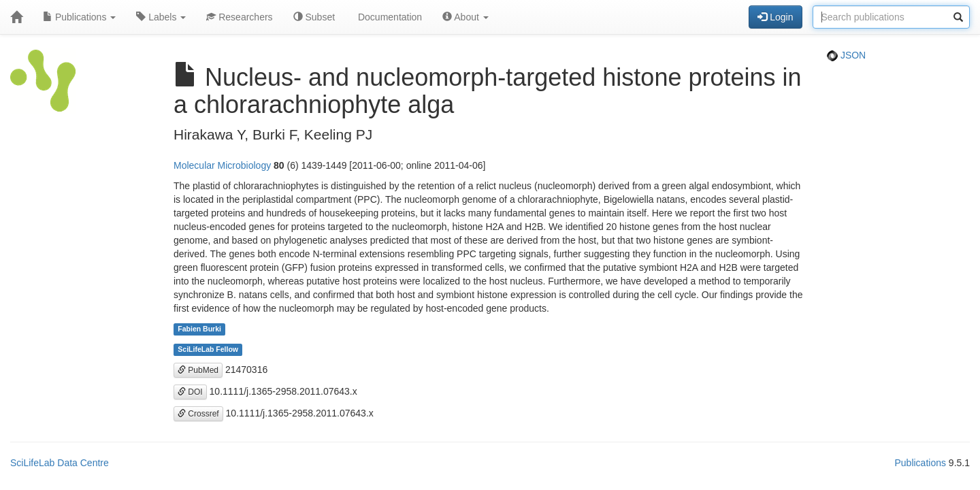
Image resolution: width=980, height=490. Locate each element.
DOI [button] (190, 392)
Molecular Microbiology (222, 165)
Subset (314, 17)
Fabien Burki (199, 329)
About (465, 17)
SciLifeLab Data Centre (60, 463)
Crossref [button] (198, 414)
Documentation (389, 17)
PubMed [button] (198, 370)
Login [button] (775, 17)
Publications (79, 17)
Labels (161, 17)
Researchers (239, 17)
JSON (846, 55)
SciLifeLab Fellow (208, 350)
